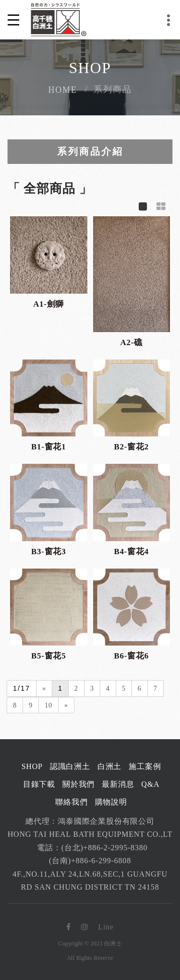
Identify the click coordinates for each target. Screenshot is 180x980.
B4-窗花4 (132, 552)
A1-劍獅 (48, 304)
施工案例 (145, 766)
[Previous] (44, 688)
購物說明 (111, 802)
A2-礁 (132, 342)
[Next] (66, 705)
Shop (32, 766)
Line (106, 927)
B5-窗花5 (48, 656)
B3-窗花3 (48, 552)
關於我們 (78, 784)
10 (48, 705)
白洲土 (109, 766)
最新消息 (118, 784)
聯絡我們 (71, 802)
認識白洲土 (70, 766)
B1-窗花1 (48, 447)
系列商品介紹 (90, 151)
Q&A (150, 784)
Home (62, 90)
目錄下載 (39, 784)
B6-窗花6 (132, 656)
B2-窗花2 (132, 447)
